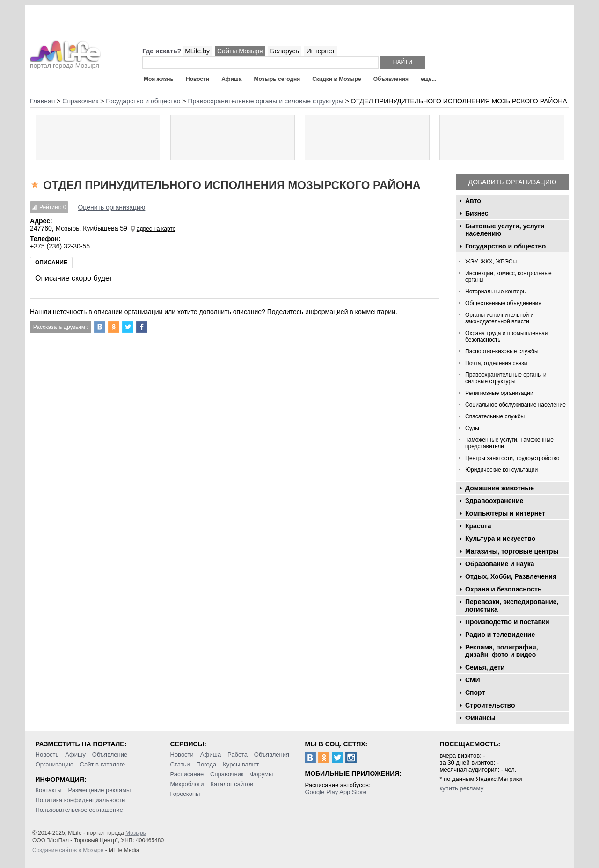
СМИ (473, 680)
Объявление (110, 755)
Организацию (55, 764)
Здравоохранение (494, 501)
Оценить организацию (111, 207)
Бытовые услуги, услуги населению (505, 230)
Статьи (180, 764)
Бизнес (477, 213)
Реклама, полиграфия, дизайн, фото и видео (502, 651)
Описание (51, 263)
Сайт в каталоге (103, 764)
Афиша (231, 79)
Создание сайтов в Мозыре (68, 850)
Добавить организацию (512, 182)
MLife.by (197, 51)
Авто (473, 201)
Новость (47, 755)
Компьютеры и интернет (505, 513)
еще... (428, 79)
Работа (237, 755)
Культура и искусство (500, 539)
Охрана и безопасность (503, 589)
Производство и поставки (507, 622)
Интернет (321, 51)
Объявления (391, 79)
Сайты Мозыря (240, 51)
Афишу (75, 755)
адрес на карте (156, 229)
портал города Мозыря (65, 63)
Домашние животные (500, 488)
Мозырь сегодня (277, 79)
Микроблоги (187, 784)
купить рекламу (461, 788)
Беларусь (284, 51)
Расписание (187, 774)
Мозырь (136, 833)
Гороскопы (185, 794)
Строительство (490, 705)
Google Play (321, 792)
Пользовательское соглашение (79, 810)
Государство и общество (505, 246)
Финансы (480, 718)
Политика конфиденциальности (80, 800)
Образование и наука (500, 564)
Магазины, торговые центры (512, 551)
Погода (207, 764)
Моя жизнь (159, 79)
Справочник (227, 774)
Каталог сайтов (232, 784)
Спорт (475, 693)
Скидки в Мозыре (336, 79)
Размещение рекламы (100, 790)
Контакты (49, 790)
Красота (478, 526)
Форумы (261, 774)
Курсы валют (241, 764)
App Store (353, 792)
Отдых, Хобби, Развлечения (511, 576)
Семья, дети (485, 667)
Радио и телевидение (500, 635)
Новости (197, 79)
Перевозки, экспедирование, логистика (512, 605)
